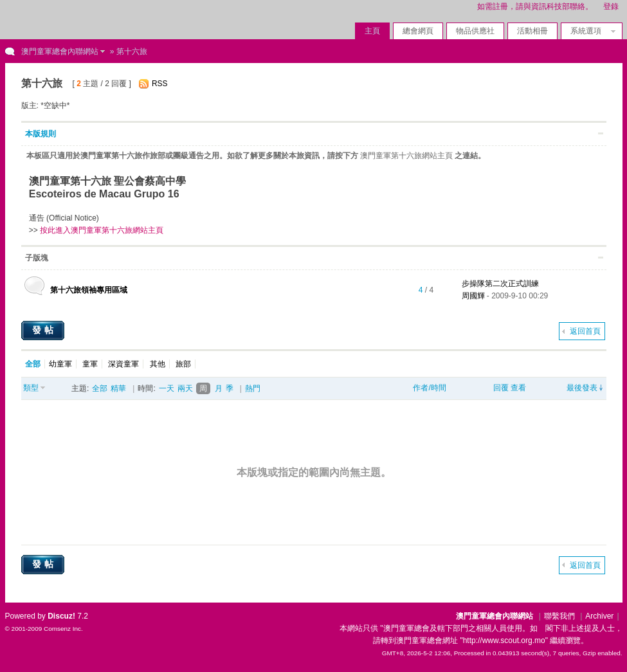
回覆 (501, 388)
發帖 (44, 330)
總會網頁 (418, 31)
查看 (518, 388)
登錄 (611, 6)
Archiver (599, 616)
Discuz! (61, 616)
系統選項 (590, 31)
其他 (158, 364)
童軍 (90, 364)
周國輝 (473, 296)
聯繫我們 (559, 616)
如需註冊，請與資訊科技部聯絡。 (535, 6)
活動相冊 (532, 31)
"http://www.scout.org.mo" (504, 640)
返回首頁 (585, 331)
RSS (160, 84)
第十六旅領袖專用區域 (89, 290)
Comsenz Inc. (63, 629)
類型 (31, 388)
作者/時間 (429, 388)
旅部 (183, 364)
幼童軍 (60, 364)
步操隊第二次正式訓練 (500, 284)
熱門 (253, 388)
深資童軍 (123, 364)
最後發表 (582, 388)
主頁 (372, 31)
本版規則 (41, 134)
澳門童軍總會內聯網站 (60, 51)
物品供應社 (475, 31)
